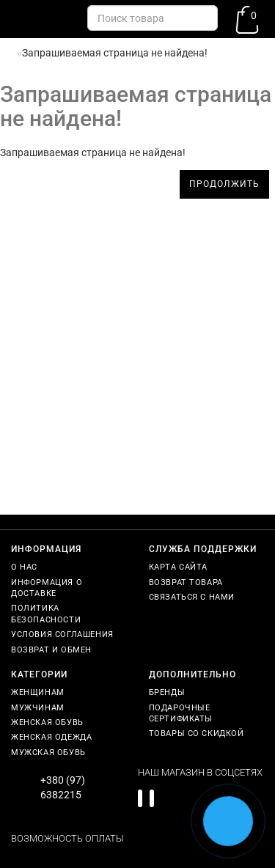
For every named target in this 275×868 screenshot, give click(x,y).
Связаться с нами (192, 597)
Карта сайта (179, 567)
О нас (24, 567)
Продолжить (224, 184)
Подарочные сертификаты (181, 713)
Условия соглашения (62, 635)
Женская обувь (47, 722)
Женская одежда (51, 737)
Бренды (167, 692)
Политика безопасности (46, 614)
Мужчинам (38, 708)
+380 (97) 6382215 (63, 787)
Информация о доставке (47, 588)
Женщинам (38, 692)
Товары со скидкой (197, 733)
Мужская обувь (48, 753)
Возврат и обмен (51, 650)
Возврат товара (186, 582)
